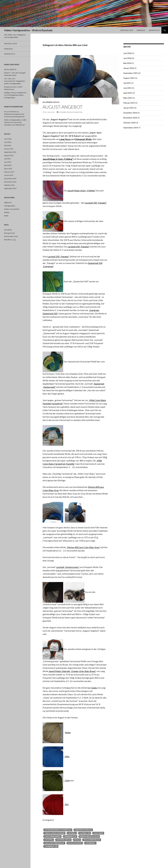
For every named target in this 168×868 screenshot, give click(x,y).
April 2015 (128, 93)
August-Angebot (63, 107)
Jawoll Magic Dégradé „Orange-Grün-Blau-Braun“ (72, 671)
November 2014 (130, 118)
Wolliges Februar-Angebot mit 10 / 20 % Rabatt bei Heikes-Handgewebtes (15, 95)
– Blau (66, 756)
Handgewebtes (10, 206)
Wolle (56, 102)
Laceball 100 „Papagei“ (96, 203)
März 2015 (128, 98)
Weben (7, 212)
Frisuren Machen (11, 112)
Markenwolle (70, 836)
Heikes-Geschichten (12, 209)
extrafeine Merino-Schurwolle (58, 830)
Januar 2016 (129, 68)
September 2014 (131, 128)
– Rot (66, 804)
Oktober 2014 (129, 123)
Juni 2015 (127, 88)
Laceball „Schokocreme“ (68, 567)
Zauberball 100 (51, 846)
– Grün (67, 780)
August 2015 (129, 78)
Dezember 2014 (130, 113)
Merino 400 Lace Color (89, 836)
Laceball (72, 833)
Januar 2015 (129, 108)
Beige (68, 732)
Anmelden (8, 230)
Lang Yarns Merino (53, 836)
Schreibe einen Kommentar (71, 112)
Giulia (94, 688)
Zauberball (91, 843)
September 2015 (131, 73)
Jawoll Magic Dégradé (55, 833)
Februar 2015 (129, 103)
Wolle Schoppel (75, 843)
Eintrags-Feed (9, 233)
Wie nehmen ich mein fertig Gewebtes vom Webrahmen (15, 122)
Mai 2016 (127, 63)
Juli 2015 (127, 83)
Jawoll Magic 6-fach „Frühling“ (58, 159)
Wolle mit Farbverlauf (55, 843)
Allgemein (48, 102)
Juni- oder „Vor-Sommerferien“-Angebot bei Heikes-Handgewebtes (14, 81)
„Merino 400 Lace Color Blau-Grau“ (83, 547)
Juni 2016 (127, 58)
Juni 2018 (127, 53)
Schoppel (49, 840)
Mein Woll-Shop (127, 30)
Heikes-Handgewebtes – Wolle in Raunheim (28, 30)
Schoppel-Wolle (83, 139)
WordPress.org (10, 240)
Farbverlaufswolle (84, 830)
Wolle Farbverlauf (92, 840)
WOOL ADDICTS (10, 69)
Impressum (141, 30)
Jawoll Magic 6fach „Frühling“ (81, 190)
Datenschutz (154, 30)
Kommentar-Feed (11, 236)
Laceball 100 (85, 833)
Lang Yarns (65, 139)
